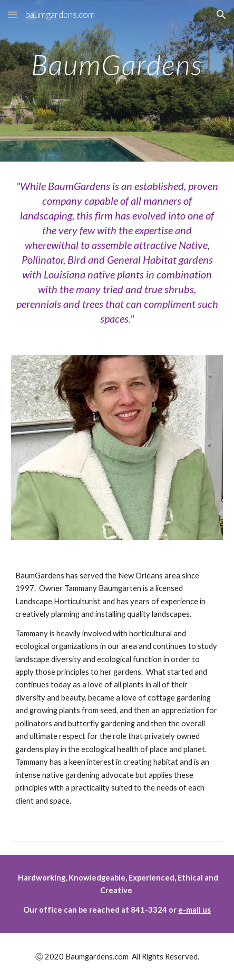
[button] (13, 14)
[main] (117, 88)
